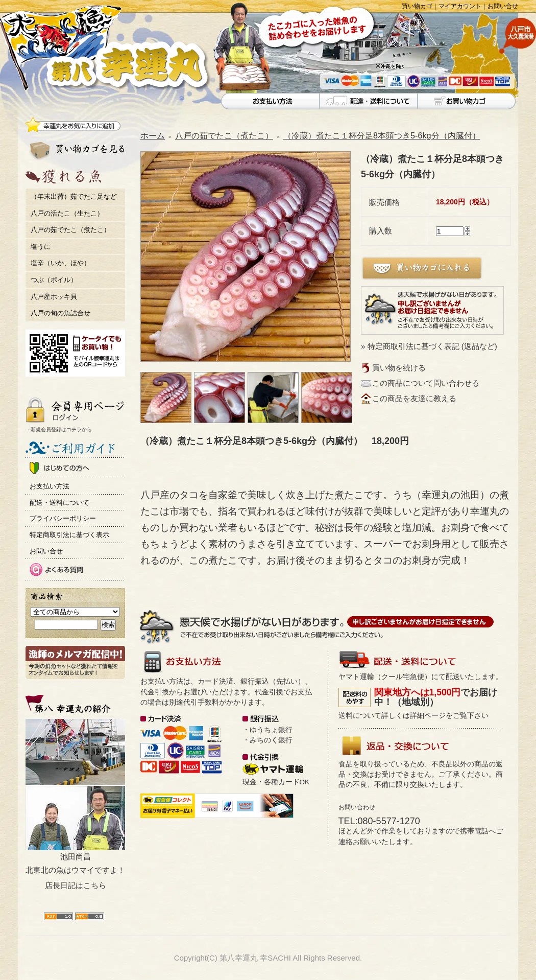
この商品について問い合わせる (426, 383)
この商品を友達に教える (414, 398)
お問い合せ (503, 6)
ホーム (153, 135)
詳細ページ (428, 716)
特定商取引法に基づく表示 (69, 535)
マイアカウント (460, 6)
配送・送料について (59, 503)
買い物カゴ (417, 6)
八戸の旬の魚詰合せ (60, 313)
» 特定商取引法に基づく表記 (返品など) (429, 346)
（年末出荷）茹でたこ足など (74, 196)
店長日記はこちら (76, 885)
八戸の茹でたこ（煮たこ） (70, 230)
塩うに (41, 247)
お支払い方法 (50, 486)
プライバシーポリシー (63, 518)
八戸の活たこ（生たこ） (67, 213)
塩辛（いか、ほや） (60, 263)
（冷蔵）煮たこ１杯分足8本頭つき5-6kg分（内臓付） (382, 135)
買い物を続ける (399, 368)
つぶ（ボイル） (54, 280)
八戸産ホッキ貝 (54, 297)
